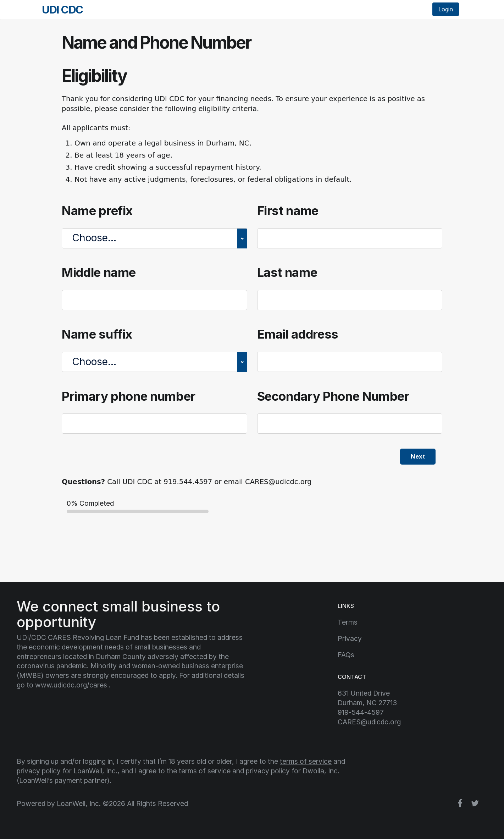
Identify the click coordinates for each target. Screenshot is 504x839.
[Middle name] (154, 300)
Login (446, 9)
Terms (348, 622)
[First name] (350, 238)
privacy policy (39, 771)
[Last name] (350, 300)
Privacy (350, 638)
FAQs (346, 655)
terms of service (306, 761)
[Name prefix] (154, 238)
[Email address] (350, 362)
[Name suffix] (154, 362)
